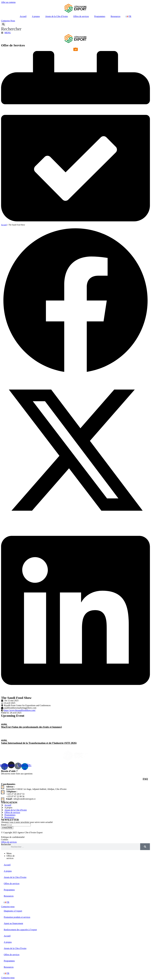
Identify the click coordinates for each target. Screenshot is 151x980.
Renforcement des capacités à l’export (20, 930)
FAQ (145, 779)
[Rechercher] (145, 847)
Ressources (116, 16)
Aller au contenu (8, 2)
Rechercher (6, 844)
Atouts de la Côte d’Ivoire (57, 16)
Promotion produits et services (17, 917)
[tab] (78, 853)
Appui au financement (13, 923)
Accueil (23, 16)
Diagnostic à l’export (13, 911)
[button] (11, 27)
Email (4, 825)
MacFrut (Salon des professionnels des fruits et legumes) (31, 727)
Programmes (100, 16)
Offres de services (81, 16)
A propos (36, 16)
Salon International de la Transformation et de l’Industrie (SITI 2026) (39, 743)
